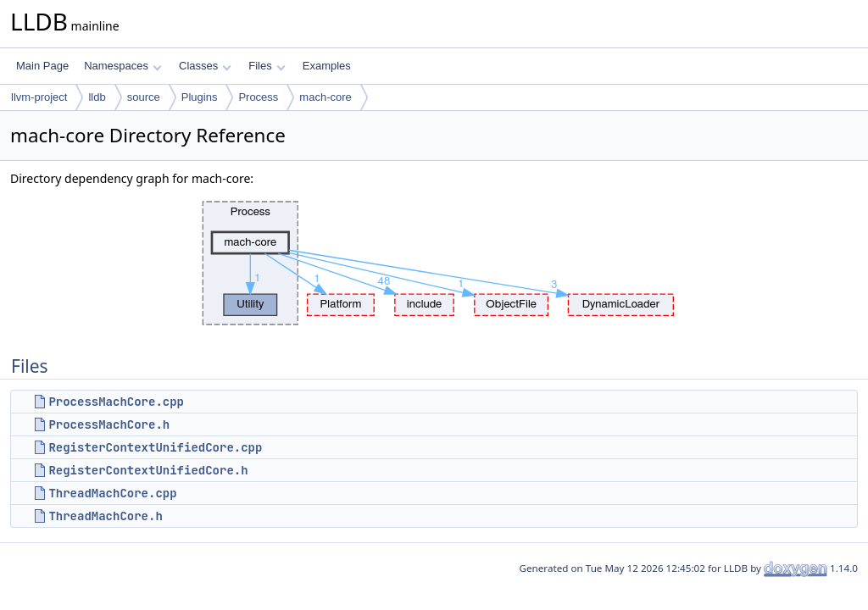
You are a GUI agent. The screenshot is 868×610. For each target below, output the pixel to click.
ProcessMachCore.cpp (116, 402)
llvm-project (39, 97)
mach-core (325, 97)
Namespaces (122, 66)
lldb (97, 97)
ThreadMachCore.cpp (112, 493)
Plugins (200, 97)
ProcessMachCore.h (109, 424)
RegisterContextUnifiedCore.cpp (155, 447)
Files (267, 66)
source (144, 97)
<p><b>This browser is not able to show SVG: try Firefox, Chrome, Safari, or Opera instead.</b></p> (434, 263)
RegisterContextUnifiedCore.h (148, 470)
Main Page (42, 66)
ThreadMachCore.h (105, 516)
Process (258, 97)
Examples (327, 66)
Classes (205, 66)
